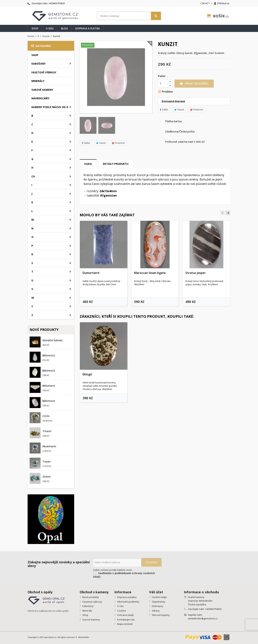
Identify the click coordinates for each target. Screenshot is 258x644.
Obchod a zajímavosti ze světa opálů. (48, 611)
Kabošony (38, 64)
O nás (50, 28)
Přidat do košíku (194, 84)
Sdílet (86, 143)
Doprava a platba (88, 28)
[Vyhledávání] (129, 16)
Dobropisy (157, 606)
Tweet (101, 143)
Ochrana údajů (125, 615)
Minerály (38, 81)
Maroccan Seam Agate (150, 273)
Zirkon (47, 477)
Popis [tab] (88, 164)
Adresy (155, 611)
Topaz (47, 461)
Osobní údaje (159, 597)
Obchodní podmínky (128, 602)
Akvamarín (49, 446)
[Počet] (163, 84)
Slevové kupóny (161, 615)
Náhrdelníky (40, 98)
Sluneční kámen (52, 340)
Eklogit (87, 374)
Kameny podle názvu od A (50, 107)
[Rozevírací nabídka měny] (206, 3)
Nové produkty (90, 597)
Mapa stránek (125, 624)
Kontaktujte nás (126, 620)
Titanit (47, 431)
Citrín (46, 416)
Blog (64, 28)
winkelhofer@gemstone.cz (203, 618)
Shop (35, 28)
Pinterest (118, 143)
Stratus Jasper (196, 273)
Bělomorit (49, 355)
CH (33, 176)
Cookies (121, 611)
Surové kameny (42, 90)
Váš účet (156, 592)
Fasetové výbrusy (44, 72)
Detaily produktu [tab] (116, 164)
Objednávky (158, 602)
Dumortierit (91, 273)
